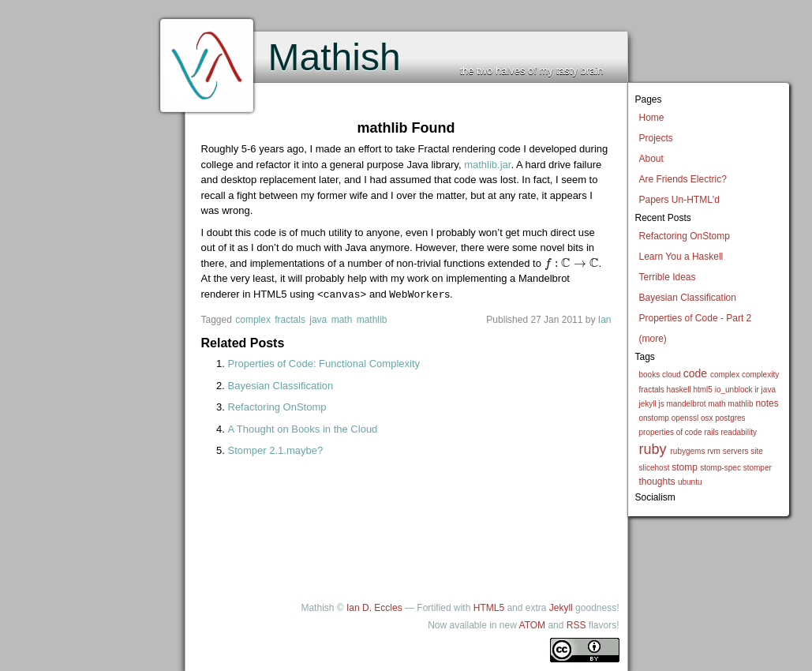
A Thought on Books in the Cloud (303, 428)
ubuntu (690, 482)
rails (711, 432)
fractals (652, 390)
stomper (758, 468)
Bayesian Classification (688, 298)
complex (725, 375)
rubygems (688, 451)
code (695, 373)
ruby (653, 449)
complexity (760, 375)
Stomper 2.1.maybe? (276, 450)
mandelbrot (687, 404)
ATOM (533, 624)
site (757, 451)
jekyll (648, 404)
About (651, 159)
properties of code (671, 432)
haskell (679, 390)
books (650, 375)
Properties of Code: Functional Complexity (324, 363)
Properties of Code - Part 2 (696, 318)
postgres (730, 418)
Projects (656, 138)
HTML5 (489, 607)
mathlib (740, 404)
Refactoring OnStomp (685, 236)
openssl (685, 418)
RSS (576, 624)
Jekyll (561, 607)
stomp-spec (720, 468)
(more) (653, 339)
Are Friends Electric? (683, 179)
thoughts (657, 482)
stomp (685, 467)
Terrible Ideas (668, 277)
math (717, 404)
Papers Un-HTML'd (679, 200)
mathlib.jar (487, 165)
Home (652, 118)
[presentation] (572, 263)
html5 (702, 390)
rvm (714, 451)
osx (707, 418)
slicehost (655, 468)
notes (767, 403)
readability (739, 432)
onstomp (654, 418)
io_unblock (734, 390)
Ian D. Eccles (374, 607)
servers (736, 451)
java (769, 390)
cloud (672, 375)
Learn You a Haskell (681, 257)
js (662, 404)
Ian (605, 319)
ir (757, 390)
